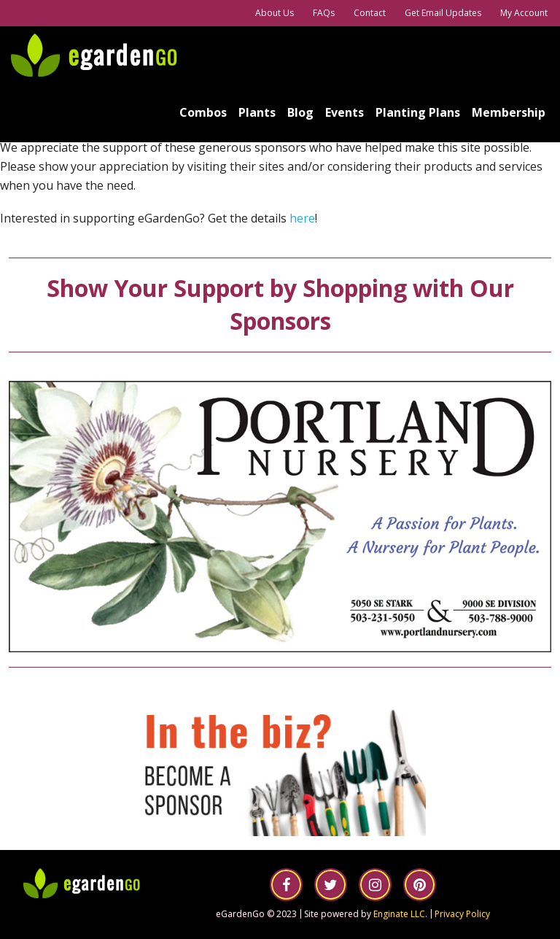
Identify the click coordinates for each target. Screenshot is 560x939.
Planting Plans (418, 112)
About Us (275, 13)
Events (345, 112)
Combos (203, 112)
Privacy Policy (462, 914)
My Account (524, 13)
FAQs (324, 13)
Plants (257, 112)
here (302, 218)
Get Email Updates (443, 13)
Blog (300, 112)
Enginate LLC (399, 914)
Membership (509, 112)
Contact (370, 13)
